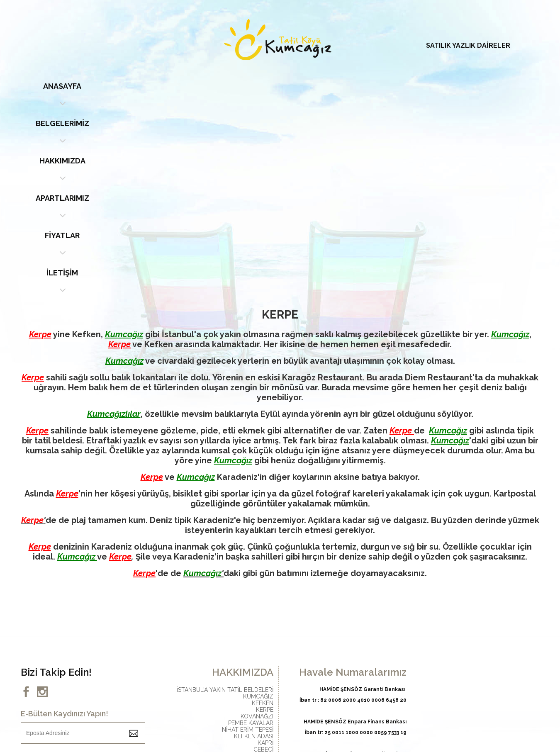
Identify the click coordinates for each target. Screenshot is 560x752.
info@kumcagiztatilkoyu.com (235, 657)
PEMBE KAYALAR (251, 536)
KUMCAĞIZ (258, 510)
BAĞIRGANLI (257, 596)
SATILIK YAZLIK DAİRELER (468, 45)
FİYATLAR (404, 86)
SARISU (264, 589)
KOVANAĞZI (257, 530)
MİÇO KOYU (257, 569)
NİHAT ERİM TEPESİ (248, 543)
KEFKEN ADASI (254, 550)
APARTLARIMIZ (322, 86)
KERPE (265, 523)
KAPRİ (265, 556)
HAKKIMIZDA (239, 86)
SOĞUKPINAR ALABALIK (241, 603)
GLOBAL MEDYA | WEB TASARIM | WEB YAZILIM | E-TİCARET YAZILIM (270, 712)
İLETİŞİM (487, 86)
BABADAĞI (259, 583)
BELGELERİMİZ (156, 86)
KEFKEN (263, 516)
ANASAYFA (73, 86)
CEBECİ (263, 563)
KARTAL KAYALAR (249, 576)
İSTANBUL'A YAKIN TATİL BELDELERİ (225, 503)
